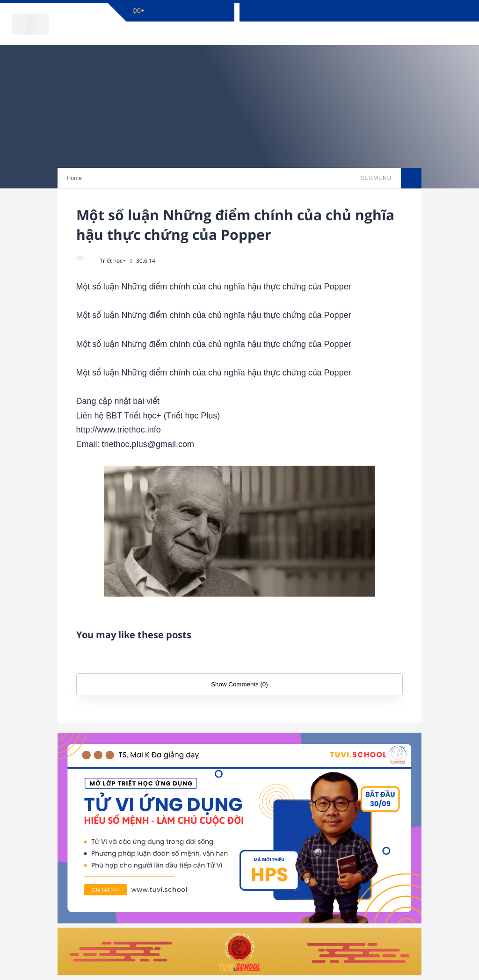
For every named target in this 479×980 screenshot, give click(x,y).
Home (74, 178)
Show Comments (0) (239, 684)
